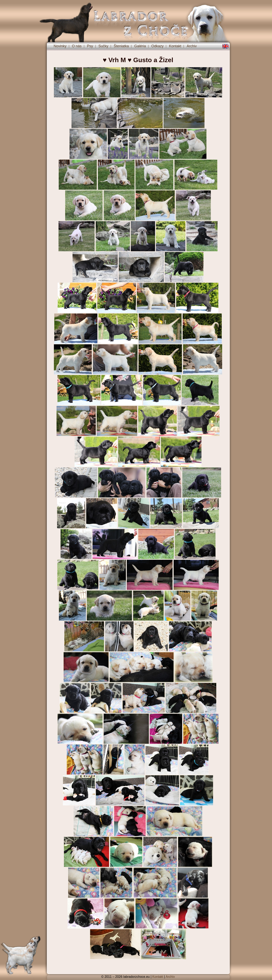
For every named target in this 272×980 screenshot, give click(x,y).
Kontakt (175, 46)
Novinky (60, 46)
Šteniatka (121, 46)
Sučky (103, 46)
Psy (90, 46)
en (225, 46)
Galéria (140, 46)
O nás (77, 46)
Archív (170, 977)
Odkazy (157, 46)
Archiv (192, 46)
